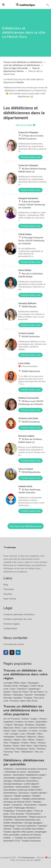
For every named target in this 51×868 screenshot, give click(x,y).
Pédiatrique (9, 811)
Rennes (42, 743)
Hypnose (8, 796)
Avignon (8, 725)
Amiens (25, 719)
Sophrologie (9, 826)
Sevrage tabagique (33, 823)
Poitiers (25, 743)
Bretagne (24, 686)
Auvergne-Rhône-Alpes (15, 683)
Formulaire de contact (14, 644)
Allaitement (36, 778)
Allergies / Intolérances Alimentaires (21, 781)
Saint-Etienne (40, 746)
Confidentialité (10, 629)
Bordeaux (30, 725)
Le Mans (43, 731)
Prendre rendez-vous (30, 157)
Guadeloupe (34, 689)
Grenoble (22, 731)
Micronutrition (30, 805)
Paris (6, 743)
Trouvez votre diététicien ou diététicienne (23, 62)
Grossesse (24, 793)
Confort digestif (31, 784)
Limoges (14, 734)
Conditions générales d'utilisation (19, 614)
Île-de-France (37, 692)
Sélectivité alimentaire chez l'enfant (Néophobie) (22, 821)
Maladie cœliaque (22, 796)
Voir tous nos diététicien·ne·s (26, 526)
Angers (34, 719)
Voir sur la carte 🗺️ (26, 125)
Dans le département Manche (21, 70)
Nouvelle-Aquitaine (13, 698)
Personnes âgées (24, 811)
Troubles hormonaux (31, 841)
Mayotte (29, 695)
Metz (39, 734)
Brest (18, 728)
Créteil (7, 731)
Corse (13, 689)
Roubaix (7, 746)
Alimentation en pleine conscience (31, 769)
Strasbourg (22, 749)
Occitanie (28, 698)
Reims (33, 743)
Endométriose (10, 793)
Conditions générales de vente (18, 619)
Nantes (17, 740)
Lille (7, 734)
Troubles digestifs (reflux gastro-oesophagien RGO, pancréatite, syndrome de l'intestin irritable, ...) (25, 835)
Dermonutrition (23, 787)
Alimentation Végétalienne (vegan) (29, 775)
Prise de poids (17, 814)
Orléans (40, 740)
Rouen (16, 746)
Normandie (40, 695)
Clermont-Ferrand (37, 728)
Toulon (32, 749)
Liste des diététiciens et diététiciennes (22, 65)
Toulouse (41, 749)
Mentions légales (12, 624)
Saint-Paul (10, 749)
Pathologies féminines (25, 808)
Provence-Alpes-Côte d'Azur (24, 701)
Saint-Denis (26, 746)
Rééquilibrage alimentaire (15, 817)
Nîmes (31, 740)
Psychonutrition (33, 814)
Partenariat (9, 589)
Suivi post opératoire (26, 826)
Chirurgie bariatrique (13, 784)
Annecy (43, 719)
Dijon (14, 731)
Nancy (41, 737)
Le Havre (33, 731)
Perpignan (15, 743)
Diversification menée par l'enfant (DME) (23, 790)
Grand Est (22, 689)
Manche (20, 82)
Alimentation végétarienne (16, 778)
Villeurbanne (27, 752)
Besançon (19, 725)
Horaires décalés (38, 793)
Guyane (7, 692)
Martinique (18, 695)
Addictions (8, 769)
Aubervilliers (41, 722)
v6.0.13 (37, 860)
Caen (25, 728)
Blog (6, 585)
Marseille (31, 734)
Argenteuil (8, 722)
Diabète (35, 787)
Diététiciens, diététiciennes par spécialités (24, 762)
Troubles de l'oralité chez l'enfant (28, 829)
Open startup (10, 599)
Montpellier (9, 737)
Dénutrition (9, 787)
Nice (24, 740)
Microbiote (17, 805)
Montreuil (21, 737)
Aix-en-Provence (12, 719)
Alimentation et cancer (15, 772)
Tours (17, 752)
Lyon (23, 734)
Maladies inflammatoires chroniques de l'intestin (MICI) (24, 800)
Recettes (8, 594)
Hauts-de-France (20, 692)
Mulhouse (31, 737)
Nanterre (8, 740)
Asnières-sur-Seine (24, 722)
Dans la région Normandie (16, 68)
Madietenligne (29, 858)
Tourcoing (8, 752)
